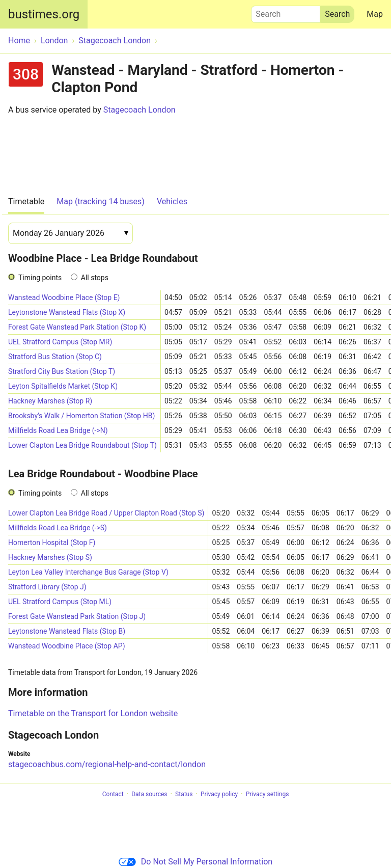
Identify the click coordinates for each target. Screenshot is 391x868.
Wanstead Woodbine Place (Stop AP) (67, 646)
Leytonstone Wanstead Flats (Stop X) (67, 312)
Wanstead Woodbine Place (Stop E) (64, 297)
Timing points (40, 278)
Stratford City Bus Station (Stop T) (62, 371)
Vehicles (172, 201)
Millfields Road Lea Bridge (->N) (58, 430)
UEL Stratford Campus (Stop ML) (60, 602)
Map (375, 14)
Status (184, 794)
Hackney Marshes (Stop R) (50, 401)
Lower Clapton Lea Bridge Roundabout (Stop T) (82, 445)
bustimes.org (44, 14)
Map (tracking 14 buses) (101, 201)
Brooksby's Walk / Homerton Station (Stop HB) (81, 416)
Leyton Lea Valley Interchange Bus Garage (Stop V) (88, 572)
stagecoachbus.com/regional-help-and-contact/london (107, 764)
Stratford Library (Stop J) (47, 587)
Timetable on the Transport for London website (93, 713)
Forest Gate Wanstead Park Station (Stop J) (77, 616)
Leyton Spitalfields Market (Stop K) (63, 386)
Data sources (149, 794)
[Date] (71, 233)
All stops (95, 278)
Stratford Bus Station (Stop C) (55, 357)
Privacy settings (268, 794)
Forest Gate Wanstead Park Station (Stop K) (77, 327)
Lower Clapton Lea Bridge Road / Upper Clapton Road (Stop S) (106, 513)
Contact (113, 794)
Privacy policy (219, 794)
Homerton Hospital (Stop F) (52, 542)
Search (286, 12)
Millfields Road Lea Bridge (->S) (58, 528)
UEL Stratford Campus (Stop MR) (60, 342)
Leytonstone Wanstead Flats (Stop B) (67, 631)
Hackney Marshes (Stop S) (50, 557)
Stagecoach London (139, 110)
